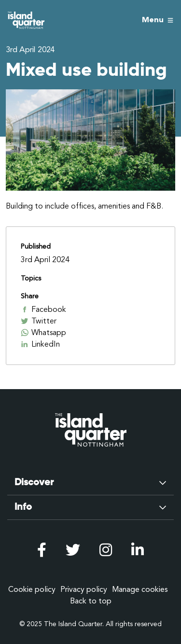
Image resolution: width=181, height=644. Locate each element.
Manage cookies (140, 589)
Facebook (43, 309)
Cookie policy (32, 589)
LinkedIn (40, 344)
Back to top (91, 601)
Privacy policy (84, 589)
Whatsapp (43, 333)
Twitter (39, 321)
